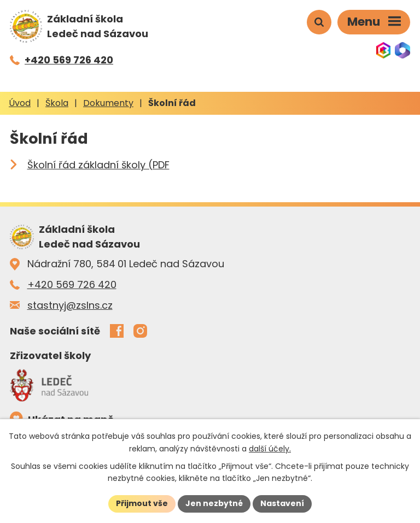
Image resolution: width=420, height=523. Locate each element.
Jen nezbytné (214, 503)
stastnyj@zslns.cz (70, 305)
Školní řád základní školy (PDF (98, 165)
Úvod (20, 103)
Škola (57, 103)
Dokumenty (108, 103)
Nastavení (282, 503)
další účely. (270, 449)
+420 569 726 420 (72, 284)
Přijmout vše (142, 503)
